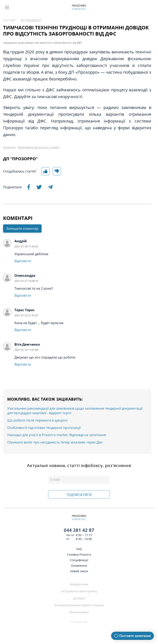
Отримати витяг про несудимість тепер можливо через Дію (55, 457)
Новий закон (79, 571)
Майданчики (79, 584)
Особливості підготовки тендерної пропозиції (44, 442)
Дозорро (79, 598)
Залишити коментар (22, 243)
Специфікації (79, 560)
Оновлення (79, 566)
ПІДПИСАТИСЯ (79, 495)
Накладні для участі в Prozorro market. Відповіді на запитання (57, 449)
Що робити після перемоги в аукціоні (37, 435)
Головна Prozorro (79, 554)
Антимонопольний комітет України (79, 605)
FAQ (79, 549)
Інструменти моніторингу (79, 591)
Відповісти (23, 275)
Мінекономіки (79, 612)
